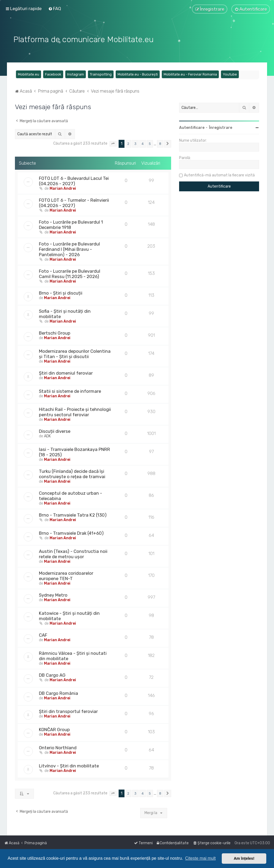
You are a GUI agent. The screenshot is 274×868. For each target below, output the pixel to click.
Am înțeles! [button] (244, 858)
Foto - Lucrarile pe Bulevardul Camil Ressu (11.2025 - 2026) (70, 272)
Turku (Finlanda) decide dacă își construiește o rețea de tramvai (72, 473)
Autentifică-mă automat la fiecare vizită (219, 174)
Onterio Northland (58, 746)
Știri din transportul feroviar (68, 710)
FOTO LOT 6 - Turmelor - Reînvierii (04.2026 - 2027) (74, 201)
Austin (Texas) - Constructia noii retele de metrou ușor (73, 553)
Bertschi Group (55, 332)
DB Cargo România (59, 692)
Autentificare (192, 127)
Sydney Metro (53, 594)
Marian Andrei (63, 187)
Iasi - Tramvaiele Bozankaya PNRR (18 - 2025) (74, 451)
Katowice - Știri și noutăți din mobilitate (69, 615)
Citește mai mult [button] (201, 858)
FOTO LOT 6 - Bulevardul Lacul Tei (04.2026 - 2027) (74, 180)
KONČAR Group (54, 728)
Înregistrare (221, 127)
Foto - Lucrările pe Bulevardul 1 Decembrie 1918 (71, 223)
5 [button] (150, 143)
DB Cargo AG (52, 674)
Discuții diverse (55, 430)
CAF (43, 634)
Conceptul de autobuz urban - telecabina (70, 494)
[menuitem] (55, 9)
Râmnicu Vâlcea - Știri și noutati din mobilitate (73, 655)
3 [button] (135, 143)
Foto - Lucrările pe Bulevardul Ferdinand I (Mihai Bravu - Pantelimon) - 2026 (69, 248)
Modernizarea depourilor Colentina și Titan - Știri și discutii (75, 352)
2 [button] (128, 143)
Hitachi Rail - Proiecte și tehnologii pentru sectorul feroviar (75, 411)
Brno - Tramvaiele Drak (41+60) (71, 532)
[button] (113, 143)
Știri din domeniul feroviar (66, 372)
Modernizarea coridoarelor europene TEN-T (66, 574)
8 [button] (160, 143)
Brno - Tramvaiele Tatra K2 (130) (73, 514)
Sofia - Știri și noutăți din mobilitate (65, 312)
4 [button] (143, 143)
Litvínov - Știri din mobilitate (69, 764)
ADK (47, 435)
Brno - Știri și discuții (61, 292)
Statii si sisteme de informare (70, 390)
